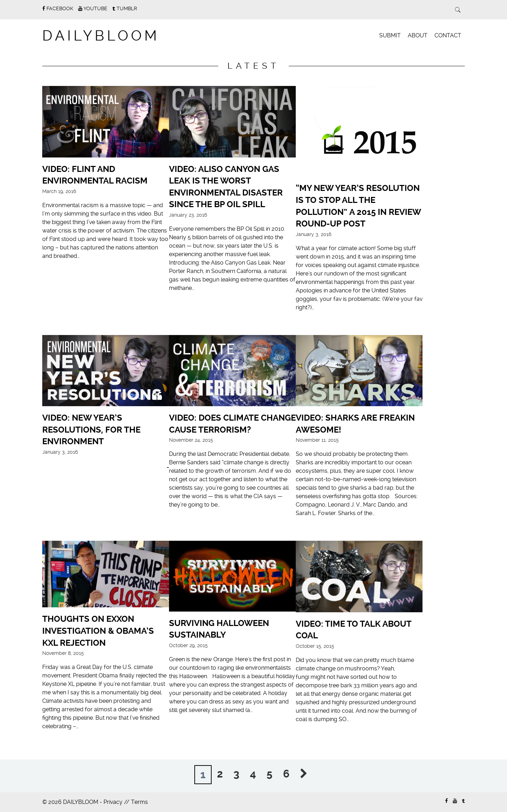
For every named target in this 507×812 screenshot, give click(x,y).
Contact (448, 35)
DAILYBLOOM (101, 36)
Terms (139, 802)
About (418, 35)
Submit (390, 35)
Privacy (113, 802)
